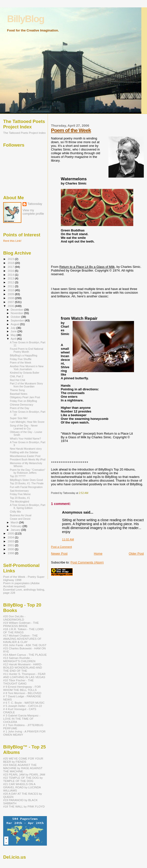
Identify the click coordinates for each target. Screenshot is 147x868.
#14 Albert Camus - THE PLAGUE (25, 655)
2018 (11, 263)
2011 (11, 286)
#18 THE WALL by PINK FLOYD (24, 806)
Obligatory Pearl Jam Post (25, 397)
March (15, 522)
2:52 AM (83, 493)
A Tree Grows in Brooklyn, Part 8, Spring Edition (28, 506)
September (18, 320)
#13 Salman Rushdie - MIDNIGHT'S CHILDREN (19, 659)
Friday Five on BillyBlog (23, 401)
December (17, 310)
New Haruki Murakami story (26, 449)
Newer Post (59, 554)
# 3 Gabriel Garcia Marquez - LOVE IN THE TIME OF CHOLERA (22, 719)
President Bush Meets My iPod (28, 459)
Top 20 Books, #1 (20, 498)
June (14, 331)
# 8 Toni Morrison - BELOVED (22, 693)
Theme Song (17, 390)
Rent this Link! (12, 241)
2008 (11, 298)
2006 (11, 306)
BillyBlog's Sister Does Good (26, 480)
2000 (11, 549)
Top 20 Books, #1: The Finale (27, 483)
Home (98, 554)
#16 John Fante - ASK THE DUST (25, 645)
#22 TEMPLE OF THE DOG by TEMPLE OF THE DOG (23, 779)
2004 (11, 537)
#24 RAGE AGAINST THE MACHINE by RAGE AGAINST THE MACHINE (23, 768)
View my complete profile (33, 212)
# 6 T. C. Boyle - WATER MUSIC (24, 703)
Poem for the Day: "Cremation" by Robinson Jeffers (28, 471)
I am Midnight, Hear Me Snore (27, 422)
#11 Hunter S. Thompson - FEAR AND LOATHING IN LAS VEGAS (24, 675)
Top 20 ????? (18, 476)
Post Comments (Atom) (87, 562)
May (14, 335)
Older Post (136, 554)
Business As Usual (21, 515)
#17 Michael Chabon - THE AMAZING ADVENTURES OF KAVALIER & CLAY (22, 639)
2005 (11, 533)
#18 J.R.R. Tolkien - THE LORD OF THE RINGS (23, 631)
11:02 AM (68, 539)
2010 (11, 290)
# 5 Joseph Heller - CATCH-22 (23, 706)
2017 (11, 267)
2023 (11, 259)
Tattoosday (35, 204)
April (14, 339)
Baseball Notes (19, 394)
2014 (11, 275)
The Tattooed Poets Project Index (24, 133)
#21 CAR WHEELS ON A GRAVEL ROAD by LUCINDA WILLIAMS (22, 787)
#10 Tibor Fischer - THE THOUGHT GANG (18, 682)
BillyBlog (26, 19)
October (16, 317)
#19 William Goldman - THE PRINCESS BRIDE (21, 624)
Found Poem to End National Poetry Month (27, 350)
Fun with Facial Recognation (26, 487)
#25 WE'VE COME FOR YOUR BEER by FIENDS (23, 760)
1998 (11, 553)
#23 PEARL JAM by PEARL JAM (24, 774)
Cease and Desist (20, 519)
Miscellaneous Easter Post (25, 456)
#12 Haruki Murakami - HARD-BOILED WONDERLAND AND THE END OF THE (23, 667)
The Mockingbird (19, 502)
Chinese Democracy (21, 405)
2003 (11, 541)
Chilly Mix (15, 512)
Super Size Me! (19, 418)
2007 (11, 302)
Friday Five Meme (20, 494)
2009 (11, 294)
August (15, 324)
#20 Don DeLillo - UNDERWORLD (14, 618)
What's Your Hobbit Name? (25, 439)
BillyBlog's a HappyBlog (23, 355)
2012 (11, 282)
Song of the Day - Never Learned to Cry (24, 427)
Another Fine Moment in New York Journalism (27, 368)
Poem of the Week (71, 130)
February (17, 526)
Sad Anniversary (19, 491)
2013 (11, 278)
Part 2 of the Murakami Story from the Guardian (26, 385)
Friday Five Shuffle (21, 359)
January (16, 530)
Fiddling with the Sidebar (24, 452)
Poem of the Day (20, 408)
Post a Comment (61, 547)
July (14, 328)
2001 (11, 545)
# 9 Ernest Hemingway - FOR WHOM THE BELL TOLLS (22, 688)
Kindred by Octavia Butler (25, 373)
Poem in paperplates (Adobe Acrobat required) (21, 585)
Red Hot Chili (17, 380)
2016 (11, 271)
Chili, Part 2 (17, 376)
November (17, 313)
